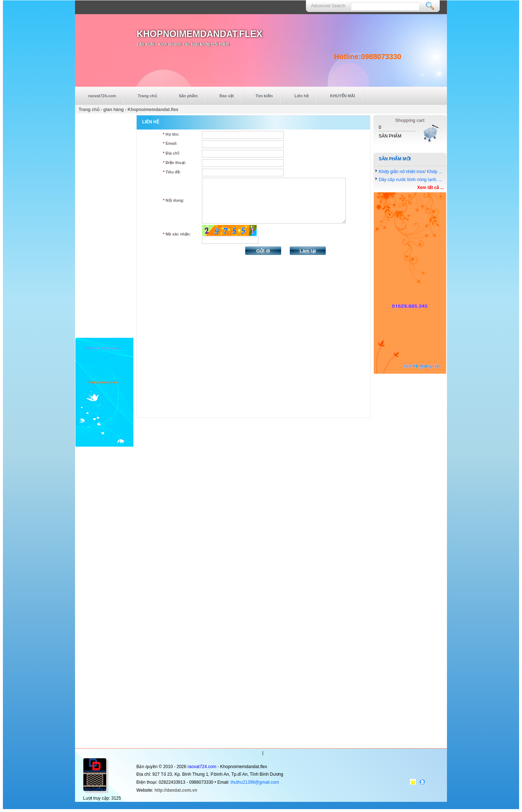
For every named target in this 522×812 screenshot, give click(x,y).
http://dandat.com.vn (176, 790)
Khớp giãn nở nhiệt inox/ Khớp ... (411, 172)
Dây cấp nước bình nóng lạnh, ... (411, 180)
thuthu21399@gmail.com (255, 782)
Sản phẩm (188, 96)
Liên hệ (301, 96)
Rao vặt (227, 96)
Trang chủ (147, 96)
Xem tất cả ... (431, 188)
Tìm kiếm (264, 96)
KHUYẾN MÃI (343, 96)
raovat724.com (102, 96)
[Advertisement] (104, 224)
